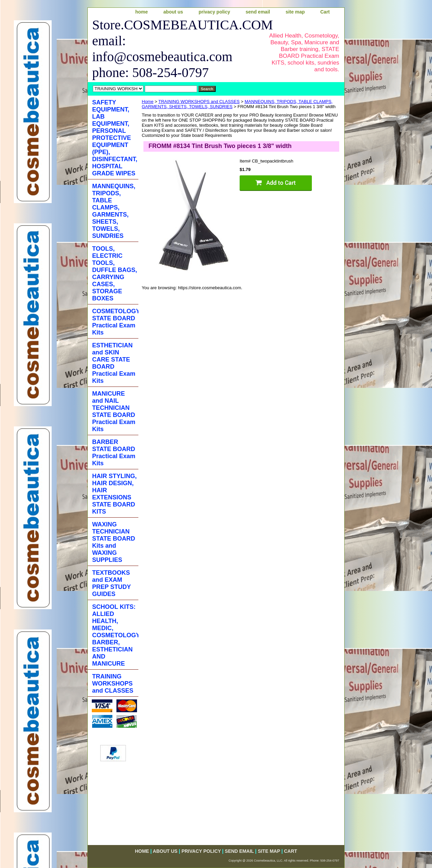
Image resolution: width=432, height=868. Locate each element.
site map (295, 12)
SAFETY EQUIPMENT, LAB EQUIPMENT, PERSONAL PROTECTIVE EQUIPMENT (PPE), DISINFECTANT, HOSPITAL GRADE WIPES (115, 138)
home (142, 12)
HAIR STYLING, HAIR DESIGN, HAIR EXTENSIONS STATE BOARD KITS (114, 494)
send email (258, 12)
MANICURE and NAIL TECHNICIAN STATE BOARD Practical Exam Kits (114, 411)
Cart (325, 12)
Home (148, 102)
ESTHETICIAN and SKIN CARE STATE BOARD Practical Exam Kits (114, 363)
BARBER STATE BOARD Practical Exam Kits (114, 453)
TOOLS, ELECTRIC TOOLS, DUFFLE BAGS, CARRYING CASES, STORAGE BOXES (115, 274)
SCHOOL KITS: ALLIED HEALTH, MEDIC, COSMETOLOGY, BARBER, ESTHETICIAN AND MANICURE (115, 635)
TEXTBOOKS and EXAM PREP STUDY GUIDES (112, 583)
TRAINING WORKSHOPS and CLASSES (199, 102)
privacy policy (214, 12)
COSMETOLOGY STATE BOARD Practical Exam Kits (115, 322)
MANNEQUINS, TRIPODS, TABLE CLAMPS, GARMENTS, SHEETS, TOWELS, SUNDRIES (114, 211)
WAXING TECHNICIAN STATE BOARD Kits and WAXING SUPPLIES (114, 542)
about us (173, 12)
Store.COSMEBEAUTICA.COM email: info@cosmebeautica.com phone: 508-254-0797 (174, 49)
